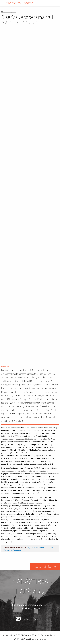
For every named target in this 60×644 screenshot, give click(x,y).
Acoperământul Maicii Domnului (40, 547)
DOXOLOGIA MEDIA (26, 636)
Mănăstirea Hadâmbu (21, 3)
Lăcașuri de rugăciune (9, 12)
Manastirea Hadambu (12, 550)
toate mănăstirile (45, 567)
